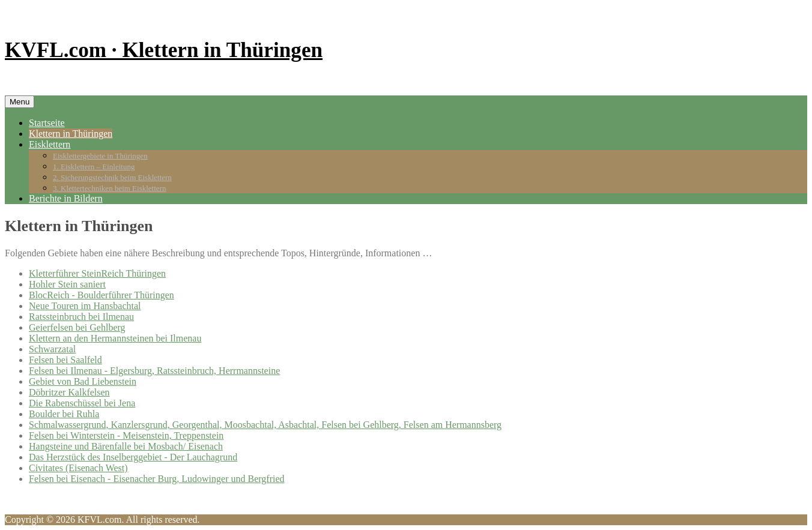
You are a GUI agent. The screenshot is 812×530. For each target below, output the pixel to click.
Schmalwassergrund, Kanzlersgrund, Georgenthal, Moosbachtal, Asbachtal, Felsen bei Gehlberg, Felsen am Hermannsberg (265, 425)
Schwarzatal (52, 349)
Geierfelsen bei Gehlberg (77, 327)
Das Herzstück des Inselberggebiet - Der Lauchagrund (133, 457)
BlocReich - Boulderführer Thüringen (101, 295)
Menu (20, 102)
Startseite (47, 123)
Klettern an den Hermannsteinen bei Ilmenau (115, 338)
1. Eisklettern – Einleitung (94, 167)
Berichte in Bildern (66, 198)
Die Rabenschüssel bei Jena (82, 403)
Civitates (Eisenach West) (78, 468)
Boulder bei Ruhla (64, 414)
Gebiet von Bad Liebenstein (83, 381)
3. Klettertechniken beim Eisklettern (109, 188)
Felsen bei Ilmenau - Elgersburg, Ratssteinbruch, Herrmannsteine (154, 371)
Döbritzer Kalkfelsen (69, 392)
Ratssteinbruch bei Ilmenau (81, 317)
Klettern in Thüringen (71, 134)
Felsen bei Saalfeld (65, 360)
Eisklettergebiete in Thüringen (100, 156)
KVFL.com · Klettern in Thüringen (164, 50)
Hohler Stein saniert (67, 284)
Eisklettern (50, 144)
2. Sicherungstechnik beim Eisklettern (112, 177)
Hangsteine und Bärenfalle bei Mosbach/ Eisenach (126, 446)
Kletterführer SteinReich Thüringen (97, 273)
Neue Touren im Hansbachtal (85, 306)
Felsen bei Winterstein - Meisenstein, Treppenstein (126, 435)
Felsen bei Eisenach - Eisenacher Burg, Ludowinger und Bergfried (157, 479)
